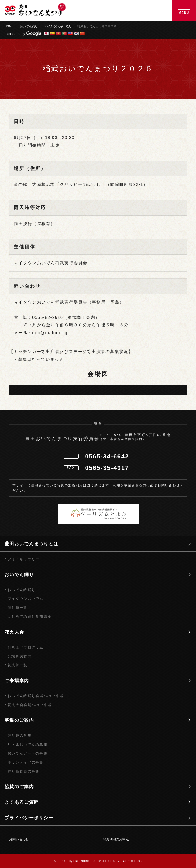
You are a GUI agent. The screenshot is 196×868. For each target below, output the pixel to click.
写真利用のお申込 (116, 839)
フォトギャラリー (23, 559)
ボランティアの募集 (26, 762)
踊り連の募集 (20, 736)
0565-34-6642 (107, 456)
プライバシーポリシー (29, 818)
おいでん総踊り (21, 590)
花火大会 (14, 632)
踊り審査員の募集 (23, 771)
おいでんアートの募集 (27, 753)
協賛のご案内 (19, 786)
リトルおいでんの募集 (27, 745)
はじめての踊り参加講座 (29, 617)
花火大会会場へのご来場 (29, 705)
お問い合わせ (19, 839)
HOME (9, 26)
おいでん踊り (29, 26)
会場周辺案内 (20, 656)
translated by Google (23, 34)
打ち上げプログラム (26, 647)
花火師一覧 (18, 665)
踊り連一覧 (18, 608)
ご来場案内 (17, 680)
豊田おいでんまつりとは (31, 544)
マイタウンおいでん (58, 26)
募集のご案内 (19, 720)
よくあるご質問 (22, 802)
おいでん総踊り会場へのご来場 (35, 696)
